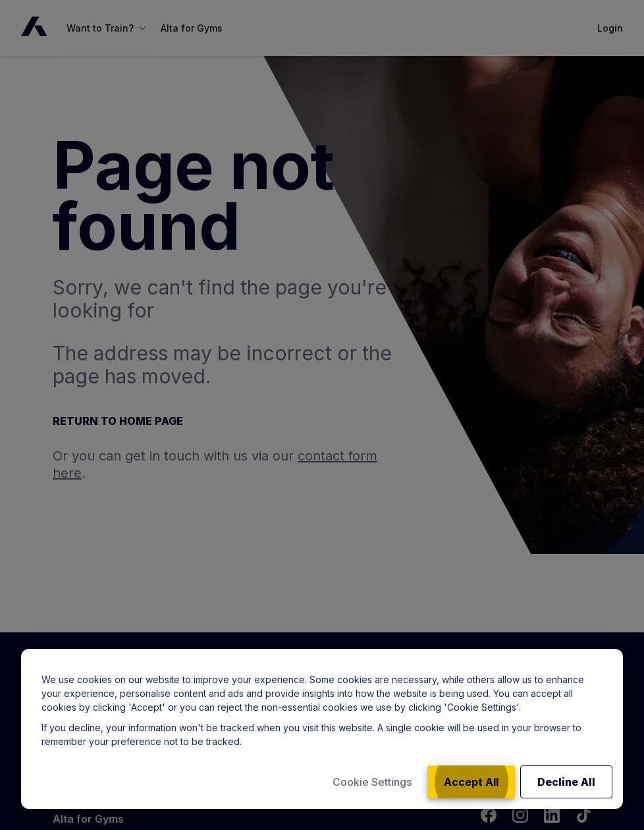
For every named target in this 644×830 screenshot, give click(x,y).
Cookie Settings (372, 782)
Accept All (471, 782)
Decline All (566, 782)
